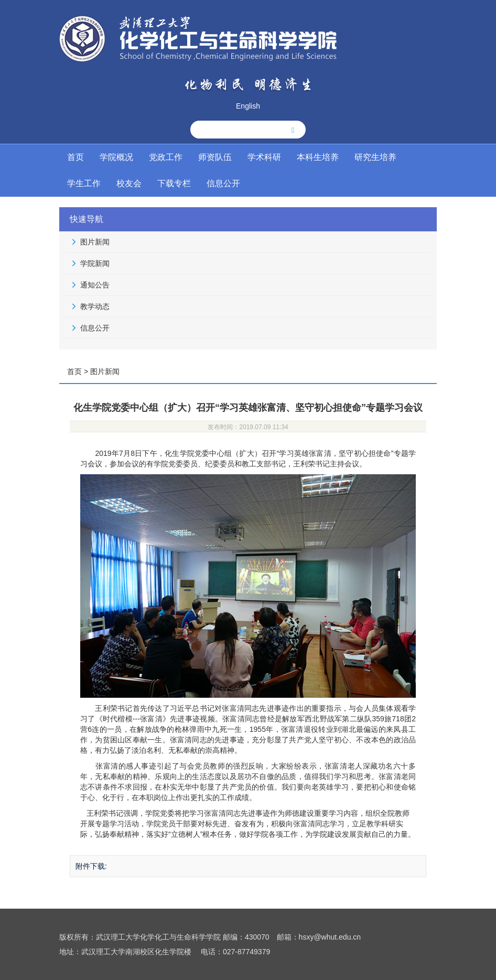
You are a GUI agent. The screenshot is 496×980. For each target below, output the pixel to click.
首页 (76, 157)
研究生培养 (375, 157)
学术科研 (264, 157)
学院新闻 (95, 263)
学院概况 (116, 157)
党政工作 (166, 157)
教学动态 (95, 306)
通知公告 (95, 285)
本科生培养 (318, 157)
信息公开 (223, 183)
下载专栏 (174, 183)
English (248, 106)
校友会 (129, 183)
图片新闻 (95, 242)
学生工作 (84, 183)
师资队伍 (215, 157)
